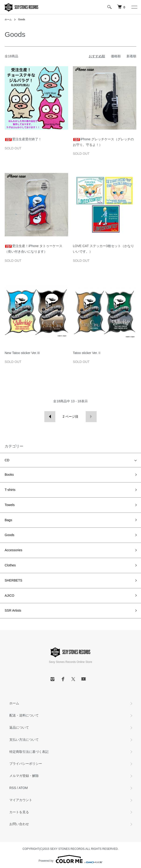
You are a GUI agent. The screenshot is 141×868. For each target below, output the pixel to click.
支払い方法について (24, 740)
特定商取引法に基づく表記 (29, 752)
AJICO (9, 596)
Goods (22, 19)
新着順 (131, 56)
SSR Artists (13, 610)
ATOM (23, 788)
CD (7, 460)
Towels (10, 505)
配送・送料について (24, 715)
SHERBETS (13, 580)
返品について (19, 727)
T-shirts (10, 490)
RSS (13, 788)
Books (9, 475)
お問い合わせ (19, 824)
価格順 (116, 56)
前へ (50, 417)
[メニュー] (134, 7)
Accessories (13, 550)
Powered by (70, 859)
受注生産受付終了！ (23, 139)
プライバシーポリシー (26, 764)
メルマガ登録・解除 (24, 776)
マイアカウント (21, 800)
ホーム (8, 19)
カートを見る (19, 812)
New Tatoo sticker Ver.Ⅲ (22, 353)
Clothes (10, 565)
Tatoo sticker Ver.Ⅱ (87, 353)
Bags (8, 520)
